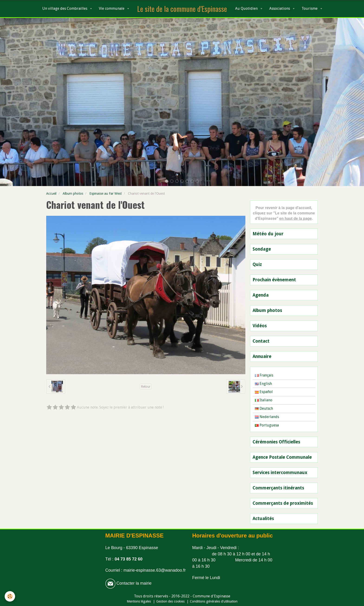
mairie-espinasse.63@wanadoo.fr (155, 570)
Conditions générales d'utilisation (214, 601)
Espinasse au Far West (106, 193)
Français (264, 375)
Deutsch (264, 408)
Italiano (264, 400)
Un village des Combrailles (65, 8)
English (263, 384)
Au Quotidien (247, 8)
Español (264, 392)
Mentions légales (139, 601)
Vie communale (112, 8)
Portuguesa (267, 425)
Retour (146, 387)
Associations (280, 8)
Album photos (73, 193)
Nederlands (267, 417)
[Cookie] (10, 596)
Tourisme (310, 8)
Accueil (51, 193)
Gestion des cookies (170, 601)
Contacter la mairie (133, 583)
